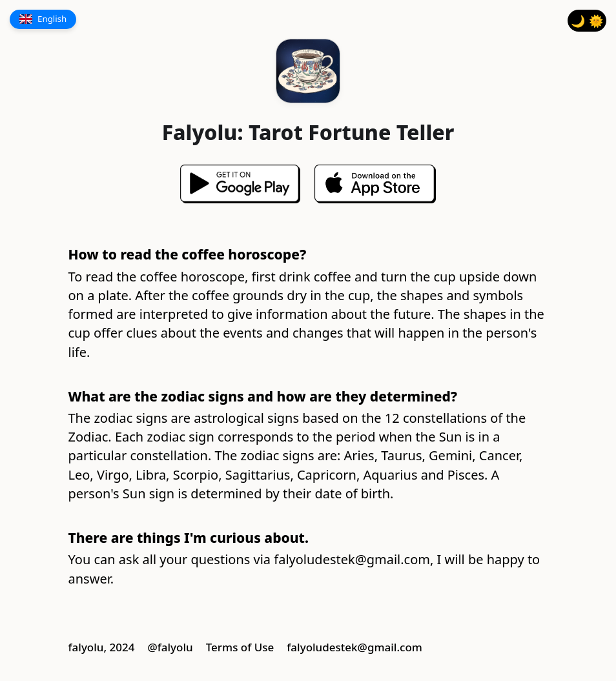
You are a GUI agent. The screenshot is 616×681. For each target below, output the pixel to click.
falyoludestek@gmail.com (352, 559)
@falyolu (170, 647)
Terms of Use (240, 647)
